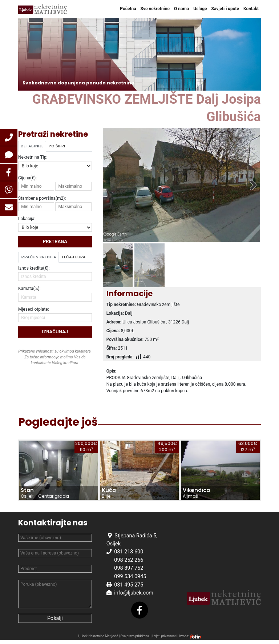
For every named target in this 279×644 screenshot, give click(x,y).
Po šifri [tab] (57, 146)
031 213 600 (129, 556)
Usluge (200, 9)
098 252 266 (129, 564)
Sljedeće (249, 187)
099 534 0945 (130, 581)
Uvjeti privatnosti (164, 640)
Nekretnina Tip (33, 157)
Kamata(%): (29, 289)
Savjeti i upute (225, 9)
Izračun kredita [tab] (39, 257)
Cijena (27, 178)
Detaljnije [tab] (32, 146)
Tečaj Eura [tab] (74, 257)
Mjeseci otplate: (34, 309)
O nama (181, 9)
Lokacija (27, 219)
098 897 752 (129, 572)
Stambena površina (42, 198)
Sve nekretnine (155, 9)
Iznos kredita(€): (34, 268)
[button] (9, 138)
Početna (128, 9)
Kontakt (251, 9)
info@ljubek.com (134, 597)
